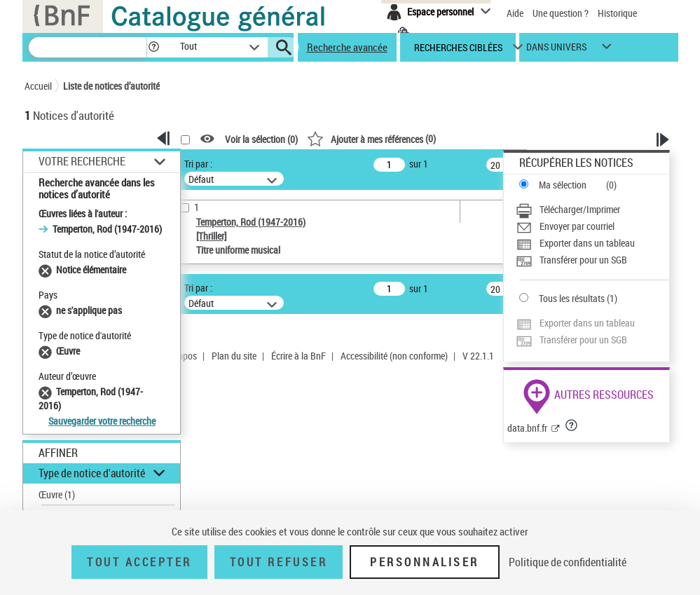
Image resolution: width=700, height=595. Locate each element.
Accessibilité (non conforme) (394, 356)
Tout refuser (279, 562)
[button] (153, 47)
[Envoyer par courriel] (592, 226)
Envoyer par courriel (577, 226)
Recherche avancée (347, 47)
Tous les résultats (572, 298)
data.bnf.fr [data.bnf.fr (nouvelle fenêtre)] (527, 428)
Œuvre (57, 494)
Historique (617, 13)
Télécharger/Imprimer (580, 209)
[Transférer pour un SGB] (592, 260)
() (371, 138)
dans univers (556, 50)
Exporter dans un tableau (587, 243)
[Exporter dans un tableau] (592, 243)
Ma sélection (563, 185)
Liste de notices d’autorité (111, 86)
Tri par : (198, 164)
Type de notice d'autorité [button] (92, 473)
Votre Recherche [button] (82, 161)
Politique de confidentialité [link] (568, 562)
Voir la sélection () (261, 139)
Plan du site (234, 356)
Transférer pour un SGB (583, 260)
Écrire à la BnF (298, 356)
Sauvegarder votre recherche (102, 421)
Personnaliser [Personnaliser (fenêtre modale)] (425, 562)
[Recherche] (88, 47)
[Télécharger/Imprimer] (592, 210)
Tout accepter (139, 562)
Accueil (38, 86)
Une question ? (561, 13)
